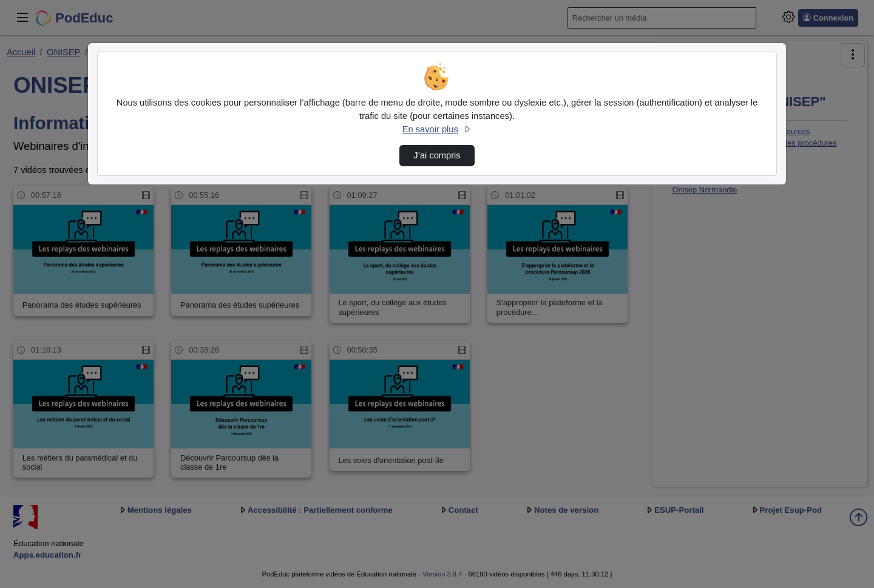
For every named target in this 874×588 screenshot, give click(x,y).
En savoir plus (437, 129)
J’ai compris (437, 155)
